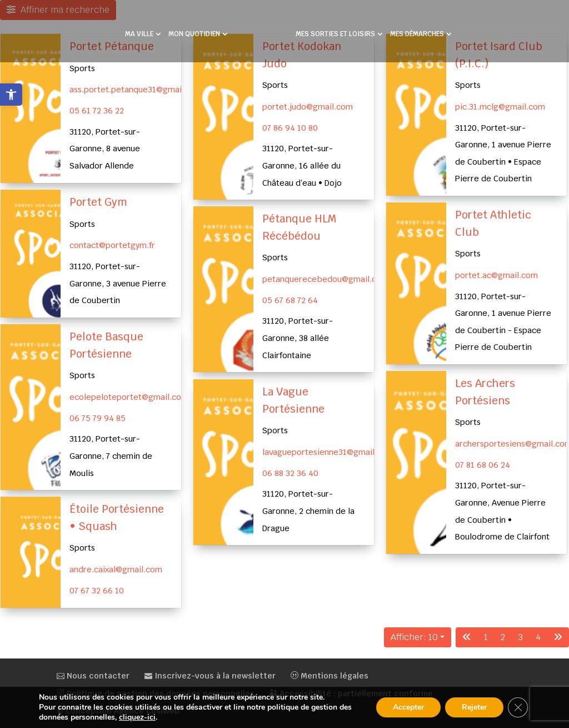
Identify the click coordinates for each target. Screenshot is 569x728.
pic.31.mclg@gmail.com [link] (500, 107)
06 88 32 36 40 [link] (290, 472)
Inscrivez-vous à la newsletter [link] (210, 676)
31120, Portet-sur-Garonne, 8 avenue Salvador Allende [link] (105, 148)
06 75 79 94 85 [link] (98, 417)
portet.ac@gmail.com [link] (496, 275)
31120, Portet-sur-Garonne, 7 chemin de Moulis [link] (111, 455)
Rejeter (474, 707)
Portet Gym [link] (98, 202)
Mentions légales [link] (330, 676)
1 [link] (486, 637)
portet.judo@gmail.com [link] (308, 107)
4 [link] (538, 637)
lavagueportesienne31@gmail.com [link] (328, 451)
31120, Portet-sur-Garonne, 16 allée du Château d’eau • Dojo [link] (302, 165)
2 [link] (503, 637)
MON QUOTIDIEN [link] (198, 31)
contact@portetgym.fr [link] (112, 245)
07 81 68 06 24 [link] (483, 465)
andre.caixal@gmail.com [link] (116, 569)
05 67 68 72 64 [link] (290, 300)
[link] (11, 95)
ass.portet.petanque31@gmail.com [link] (136, 89)
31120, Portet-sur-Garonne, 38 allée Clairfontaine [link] (298, 338)
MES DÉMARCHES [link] (413, 31)
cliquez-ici (137, 717)
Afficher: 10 (414, 637)
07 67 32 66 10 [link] (97, 590)
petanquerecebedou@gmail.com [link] (325, 279)
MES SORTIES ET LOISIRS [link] (331, 31)
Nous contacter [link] (93, 676)
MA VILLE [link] (143, 31)
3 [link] (520, 637)
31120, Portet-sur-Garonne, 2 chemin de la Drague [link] (308, 511)
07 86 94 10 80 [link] (290, 128)
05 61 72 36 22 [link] (97, 110)
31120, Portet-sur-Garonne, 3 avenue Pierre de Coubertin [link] (118, 283)
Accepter (408, 707)
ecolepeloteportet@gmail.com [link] (129, 396)
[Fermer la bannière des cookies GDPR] (518, 707)
